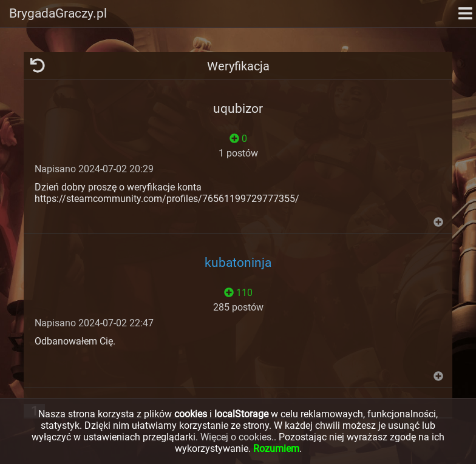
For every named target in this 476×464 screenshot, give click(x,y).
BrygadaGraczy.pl (58, 13)
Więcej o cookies (236, 437)
